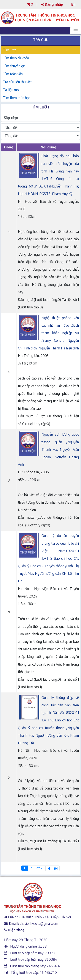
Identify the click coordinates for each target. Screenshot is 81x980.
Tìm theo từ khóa (16, 58)
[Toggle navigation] (76, 31)
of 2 (40, 868)
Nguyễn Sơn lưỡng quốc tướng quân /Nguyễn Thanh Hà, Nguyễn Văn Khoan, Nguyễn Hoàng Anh (48, 449)
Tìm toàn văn (13, 74)
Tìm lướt (9, 50)
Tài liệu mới (11, 90)
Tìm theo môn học (17, 98)
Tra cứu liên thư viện (18, 82)
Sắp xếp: (11, 118)
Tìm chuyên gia (14, 66)
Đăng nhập (52, 4)
